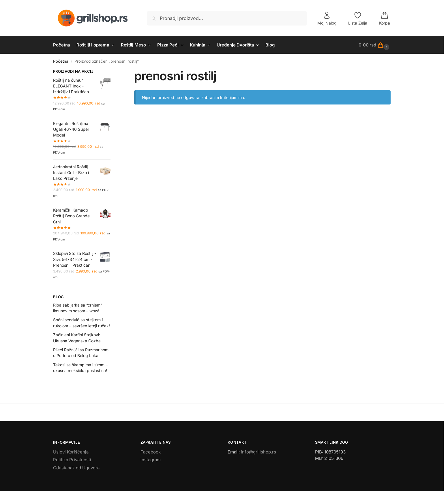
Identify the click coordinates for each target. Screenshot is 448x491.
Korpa (385, 18)
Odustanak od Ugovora (76, 468)
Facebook (151, 452)
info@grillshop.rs (258, 452)
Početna (61, 61)
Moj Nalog (327, 18)
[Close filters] (112, 72)
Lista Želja (358, 18)
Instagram (151, 460)
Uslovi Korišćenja (71, 452)
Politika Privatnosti (72, 460)
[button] (375, 45)
